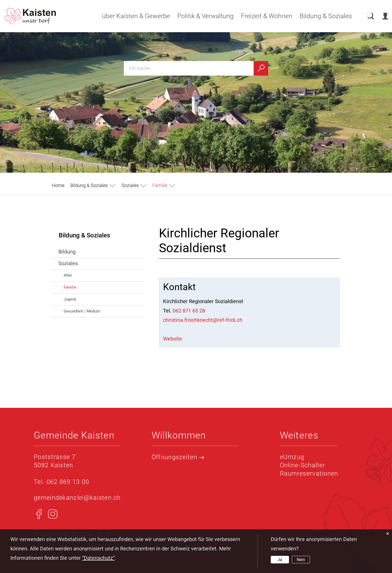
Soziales (68, 263)
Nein (301, 560)
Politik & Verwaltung (201, 16)
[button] (93, 185)
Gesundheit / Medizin (82, 311)
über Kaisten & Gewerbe (131, 16)
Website (176, 339)
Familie (81, 287)
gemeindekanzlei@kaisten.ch (77, 498)
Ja (280, 560)
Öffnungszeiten (178, 457)
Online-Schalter (303, 465)
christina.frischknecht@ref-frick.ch (203, 320)
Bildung (67, 252)
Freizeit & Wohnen (262, 16)
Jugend (70, 299)
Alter (68, 275)
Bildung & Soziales (321, 16)
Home (58, 185)
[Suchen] (261, 68)
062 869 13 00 (68, 482)
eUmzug (292, 457)
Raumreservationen (309, 474)
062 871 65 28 (189, 311)
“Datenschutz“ (98, 558)
